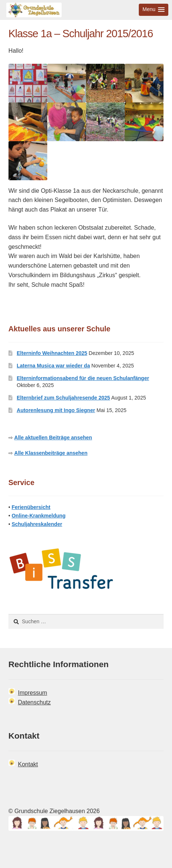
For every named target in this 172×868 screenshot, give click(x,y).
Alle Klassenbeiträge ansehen (51, 453)
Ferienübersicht (31, 507)
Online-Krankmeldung (38, 516)
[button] (154, 10)
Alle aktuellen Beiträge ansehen (53, 438)
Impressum (33, 693)
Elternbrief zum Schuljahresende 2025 (63, 398)
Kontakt (28, 764)
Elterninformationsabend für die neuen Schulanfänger (83, 378)
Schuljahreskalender (37, 524)
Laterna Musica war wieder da (53, 366)
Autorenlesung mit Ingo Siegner (56, 410)
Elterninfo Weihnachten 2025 (52, 353)
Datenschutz (35, 702)
